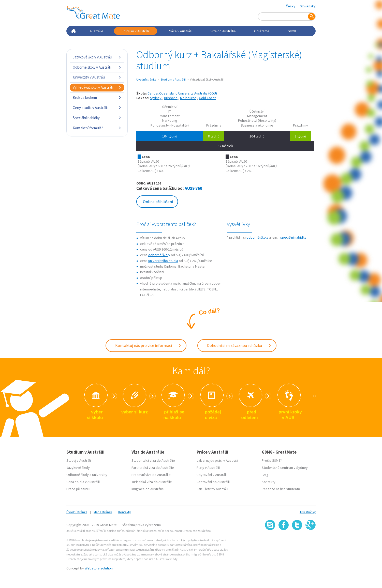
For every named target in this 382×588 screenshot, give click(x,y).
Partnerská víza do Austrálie (153, 468)
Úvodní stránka (146, 79)
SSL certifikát (297, 541)
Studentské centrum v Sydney (285, 468)
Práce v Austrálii (180, 31)
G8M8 (292, 31)
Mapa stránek (103, 512)
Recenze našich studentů (281, 489)
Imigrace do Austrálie (148, 489)
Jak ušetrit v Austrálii (212, 489)
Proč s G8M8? (272, 460)
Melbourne (188, 98)
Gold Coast (207, 98)
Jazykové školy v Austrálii (97, 57)
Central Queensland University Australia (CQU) (182, 93)
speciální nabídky (293, 237)
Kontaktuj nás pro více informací (148, 345)
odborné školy (159, 255)
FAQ (265, 475)
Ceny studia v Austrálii (97, 108)
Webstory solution (99, 568)
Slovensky (308, 6)
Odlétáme (262, 31)
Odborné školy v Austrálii (97, 67)
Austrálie (97, 31)
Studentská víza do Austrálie (153, 460)
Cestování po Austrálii (213, 482)
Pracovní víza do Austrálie (151, 475)
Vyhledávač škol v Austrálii (97, 87)
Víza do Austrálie (223, 31)
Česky (291, 6)
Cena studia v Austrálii (83, 482)
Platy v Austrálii (208, 468)
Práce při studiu (78, 489)
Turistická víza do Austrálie (152, 482)
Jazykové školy (78, 468)
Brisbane (171, 98)
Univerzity (100, 475)
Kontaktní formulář (97, 128)
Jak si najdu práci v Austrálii (217, 460)
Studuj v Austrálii (79, 460)
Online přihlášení (158, 202)
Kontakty (269, 482)
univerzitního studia (163, 261)
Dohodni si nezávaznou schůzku (239, 345)
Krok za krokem (97, 97)
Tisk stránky (308, 512)
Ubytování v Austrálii (212, 475)
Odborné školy (78, 475)
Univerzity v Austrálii (97, 77)
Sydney (156, 98)
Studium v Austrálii (136, 31)
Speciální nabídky (97, 118)
